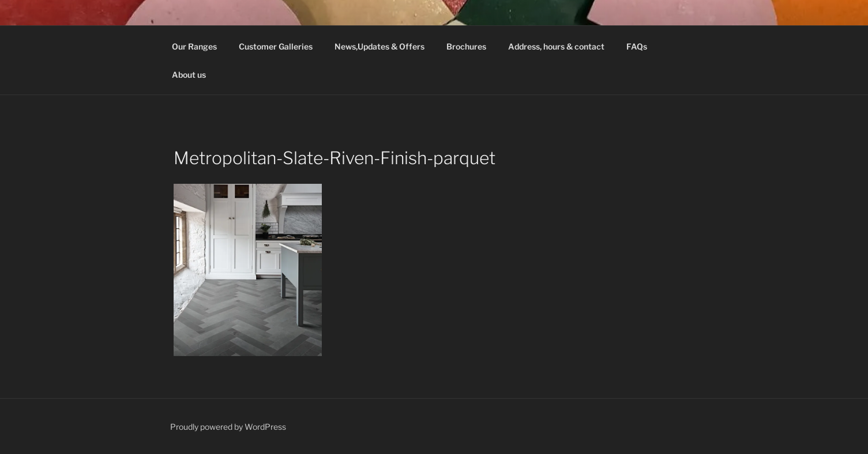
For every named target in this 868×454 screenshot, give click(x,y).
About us (189, 75)
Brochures (466, 46)
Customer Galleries (276, 46)
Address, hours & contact (556, 46)
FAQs (637, 46)
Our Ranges (194, 46)
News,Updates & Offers (379, 46)
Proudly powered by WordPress (228, 427)
